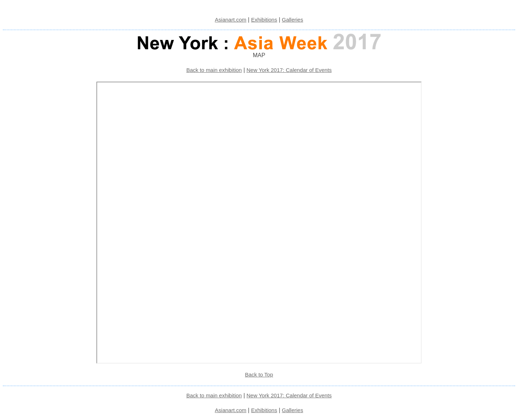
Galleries (293, 20)
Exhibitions (264, 20)
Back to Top (259, 375)
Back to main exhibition (214, 70)
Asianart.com (231, 20)
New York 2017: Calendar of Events (289, 70)
